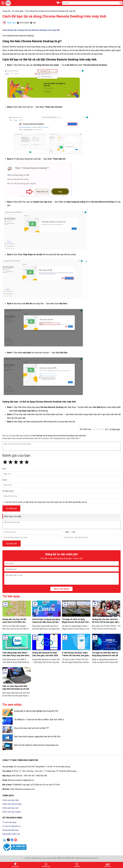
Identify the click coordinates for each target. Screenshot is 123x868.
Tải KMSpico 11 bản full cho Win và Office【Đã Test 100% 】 (39, 720)
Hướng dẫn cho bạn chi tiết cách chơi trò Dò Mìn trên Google (14, 622)
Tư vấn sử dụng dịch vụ (12, 826)
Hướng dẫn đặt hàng (10, 830)
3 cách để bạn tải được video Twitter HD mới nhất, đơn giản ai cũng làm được (75, 655)
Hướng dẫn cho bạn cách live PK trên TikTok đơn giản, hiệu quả (105, 622)
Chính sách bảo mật (10, 808)
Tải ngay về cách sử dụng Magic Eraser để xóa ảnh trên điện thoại (75, 622)
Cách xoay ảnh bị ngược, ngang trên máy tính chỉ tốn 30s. (37, 737)
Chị (74, 532)
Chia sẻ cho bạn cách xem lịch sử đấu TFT (31, 728)
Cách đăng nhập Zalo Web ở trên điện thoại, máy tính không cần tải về (16, 655)
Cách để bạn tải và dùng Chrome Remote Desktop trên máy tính (54, 16)
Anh (67, 532)
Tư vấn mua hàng (9, 822)
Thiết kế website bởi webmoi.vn (87, 858)
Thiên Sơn (9, 23)
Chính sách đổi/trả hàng (12, 804)
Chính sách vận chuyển (11, 812)
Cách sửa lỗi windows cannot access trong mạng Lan (36, 745)
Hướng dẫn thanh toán (11, 834)
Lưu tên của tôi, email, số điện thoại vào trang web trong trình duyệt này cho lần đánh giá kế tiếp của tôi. (46, 502)
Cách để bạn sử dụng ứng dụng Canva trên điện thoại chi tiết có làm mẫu (46, 622)
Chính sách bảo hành (11, 800)
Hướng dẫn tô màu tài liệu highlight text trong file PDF (36, 711)
